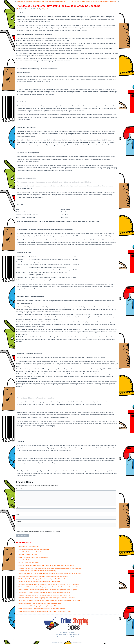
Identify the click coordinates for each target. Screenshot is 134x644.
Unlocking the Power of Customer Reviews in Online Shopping (37, 571)
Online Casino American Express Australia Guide (33, 557)
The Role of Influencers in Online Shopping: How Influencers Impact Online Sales (43, 576)
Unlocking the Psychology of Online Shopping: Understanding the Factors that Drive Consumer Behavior (50, 568)
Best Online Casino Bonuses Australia (30, 552)
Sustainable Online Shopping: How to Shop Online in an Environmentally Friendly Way (45, 595)
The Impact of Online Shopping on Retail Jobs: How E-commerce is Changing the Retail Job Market (48, 584)
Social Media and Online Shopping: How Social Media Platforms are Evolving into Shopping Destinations (50, 600)
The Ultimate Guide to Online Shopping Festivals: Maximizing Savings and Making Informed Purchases (50, 573)
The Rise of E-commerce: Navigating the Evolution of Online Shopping (40, 582)
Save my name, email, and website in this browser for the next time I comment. (38, 531)
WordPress (61, 642)
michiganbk (45, 9)
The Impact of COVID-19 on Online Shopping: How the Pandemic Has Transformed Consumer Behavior (50, 587)
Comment (19, 489)
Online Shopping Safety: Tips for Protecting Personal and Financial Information (42, 609)
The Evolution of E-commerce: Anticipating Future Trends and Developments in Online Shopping (47, 590)
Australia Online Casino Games (28, 555)
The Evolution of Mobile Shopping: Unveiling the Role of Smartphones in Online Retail (44, 592)
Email (18, 514)
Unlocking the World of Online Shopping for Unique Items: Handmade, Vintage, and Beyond (46, 565)
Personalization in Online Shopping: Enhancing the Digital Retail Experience (41, 606)
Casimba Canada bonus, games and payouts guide (34, 549)
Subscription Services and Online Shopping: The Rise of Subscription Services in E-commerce (47, 598)
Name (18, 507)
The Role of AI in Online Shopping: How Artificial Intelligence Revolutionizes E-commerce (45, 579)
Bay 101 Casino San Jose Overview (29, 563)
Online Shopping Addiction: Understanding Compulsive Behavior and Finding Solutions (45, 611)
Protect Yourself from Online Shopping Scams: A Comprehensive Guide (40, 603)
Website (18, 522)
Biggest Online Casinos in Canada (29, 547)
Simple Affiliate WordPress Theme (74, 642)
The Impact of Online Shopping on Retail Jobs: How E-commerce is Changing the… (42, 2)
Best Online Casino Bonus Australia (29, 560)
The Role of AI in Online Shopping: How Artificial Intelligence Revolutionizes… (94, 2)
